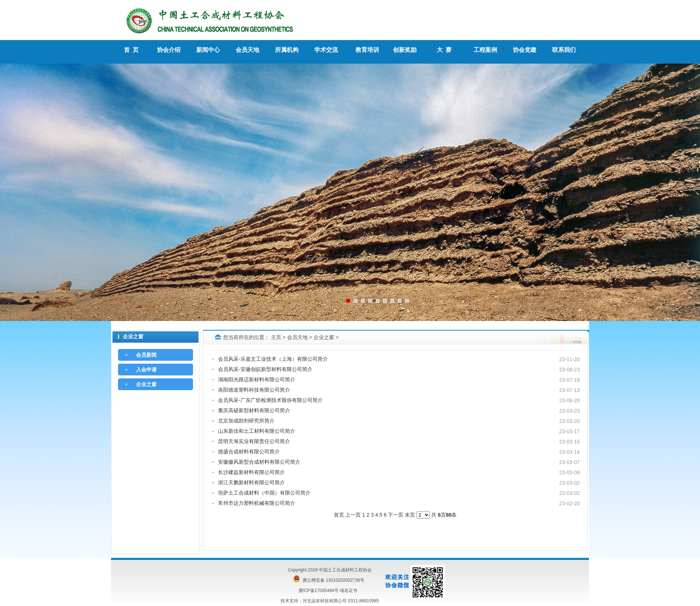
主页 (276, 337)
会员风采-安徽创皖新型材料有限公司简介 (265, 369)
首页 (339, 515)
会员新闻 (146, 355)
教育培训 (367, 50)
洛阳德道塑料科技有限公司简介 (254, 390)
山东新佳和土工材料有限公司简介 (257, 431)
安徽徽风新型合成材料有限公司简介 (259, 462)
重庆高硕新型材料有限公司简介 (254, 410)
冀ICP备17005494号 (319, 591)
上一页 (353, 515)
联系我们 (564, 50)
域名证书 (349, 591)
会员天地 (297, 337)
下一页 (396, 515)
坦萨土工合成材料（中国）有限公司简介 (264, 493)
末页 (410, 515)
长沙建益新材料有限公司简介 (251, 472)
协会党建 (525, 50)
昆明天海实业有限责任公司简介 (254, 441)
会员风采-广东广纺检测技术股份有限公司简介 (270, 400)
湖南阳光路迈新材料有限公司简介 (257, 379)
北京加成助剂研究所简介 (246, 421)
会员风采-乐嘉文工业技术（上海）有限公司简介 (273, 359)
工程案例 (485, 50)
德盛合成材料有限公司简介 (249, 452)
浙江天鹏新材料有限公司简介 (251, 482)
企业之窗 (146, 384)
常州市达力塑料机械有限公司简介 (257, 503)
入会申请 (146, 370)
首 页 (131, 50)
